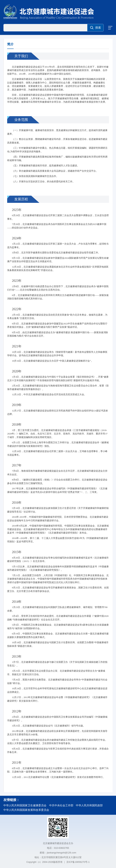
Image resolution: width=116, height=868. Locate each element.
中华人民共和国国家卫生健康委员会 (25, 805)
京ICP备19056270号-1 (78, 862)
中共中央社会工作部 (61, 805)
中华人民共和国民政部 (89, 805)
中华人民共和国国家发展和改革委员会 (26, 810)
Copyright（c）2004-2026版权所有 (44, 862)
